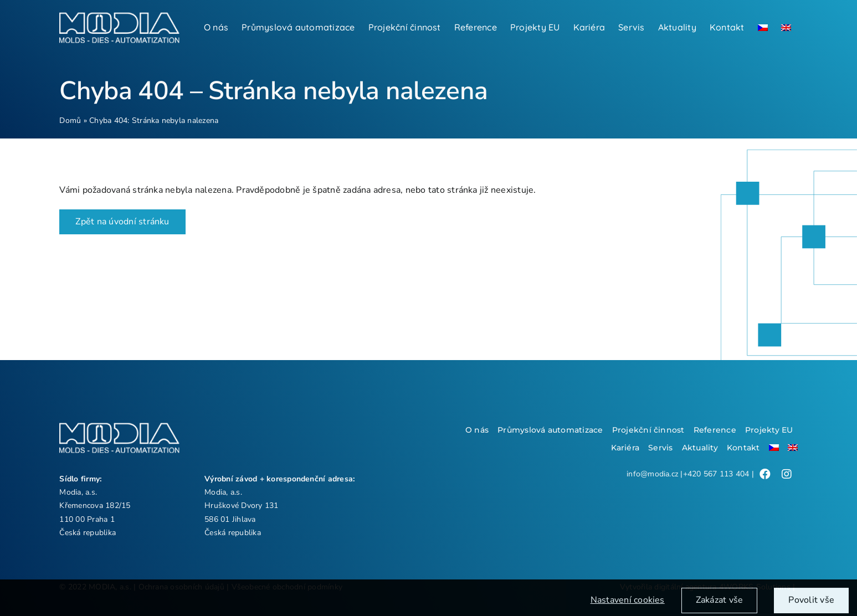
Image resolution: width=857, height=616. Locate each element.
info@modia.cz (652, 474)
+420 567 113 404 (716, 474)
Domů (70, 120)
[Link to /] (765, 474)
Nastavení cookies (628, 605)
